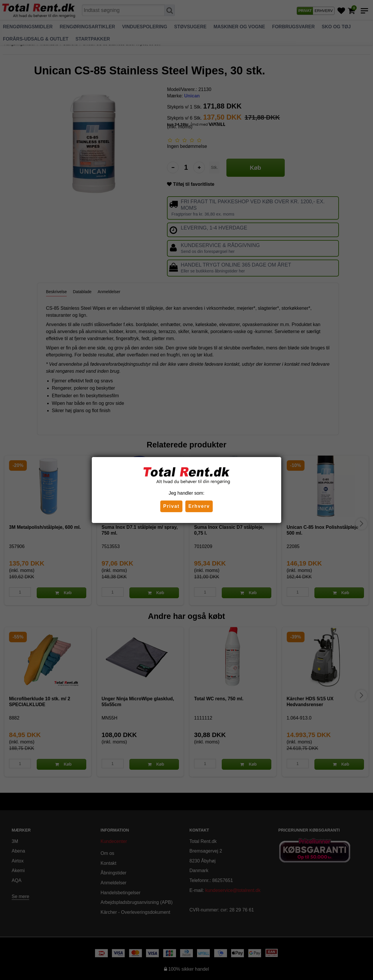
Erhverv (199, 506)
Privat (171, 506)
